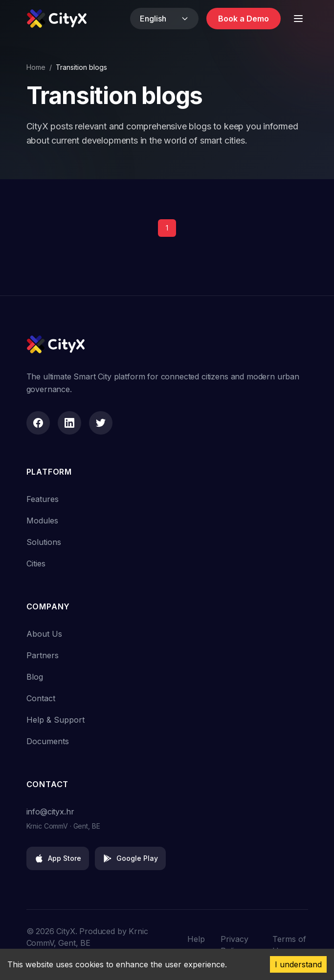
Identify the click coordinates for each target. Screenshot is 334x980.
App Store (58, 858)
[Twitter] (101, 423)
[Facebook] (38, 423)
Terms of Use (289, 945)
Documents (48, 741)
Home (36, 67)
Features (43, 499)
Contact (41, 698)
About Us (44, 634)
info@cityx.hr (50, 812)
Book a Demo (244, 19)
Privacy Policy (234, 945)
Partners (43, 655)
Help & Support (56, 720)
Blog (35, 677)
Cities (36, 563)
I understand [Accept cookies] (298, 964)
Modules (42, 521)
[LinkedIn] (69, 423)
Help (196, 939)
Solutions (44, 542)
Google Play (130, 858)
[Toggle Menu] (298, 19)
